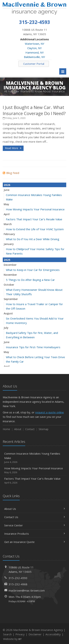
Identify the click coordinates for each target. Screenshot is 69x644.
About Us (34, 509)
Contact (30, 429)
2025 (7, 260)
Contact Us (34, 517)
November (10, 275)
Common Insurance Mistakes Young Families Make (34, 458)
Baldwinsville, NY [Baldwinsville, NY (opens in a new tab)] (34, 57)
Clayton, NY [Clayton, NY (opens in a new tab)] (34, 48)
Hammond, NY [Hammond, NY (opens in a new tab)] (35, 52)
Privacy (20, 634)
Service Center (34, 525)
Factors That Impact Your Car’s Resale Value (34, 219)
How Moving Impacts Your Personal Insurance (35, 209)
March (8, 224)
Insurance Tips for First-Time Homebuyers (33, 347)
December (10, 265)
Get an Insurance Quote (34, 542)
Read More (13, 148)
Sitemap (44, 429)
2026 (7, 185)
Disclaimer (35, 634)
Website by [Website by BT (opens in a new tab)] (12, 639)
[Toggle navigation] (63, 71)
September (11, 299)
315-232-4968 (18, 584)
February (9, 234)
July (6, 328)
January (9, 244)
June (7, 190)
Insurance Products (34, 534)
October (9, 285)
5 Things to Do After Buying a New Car (30, 280)
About (18, 429)
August (8, 313)
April (7, 214)
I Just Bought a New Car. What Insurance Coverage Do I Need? (34, 110)
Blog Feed (11, 173)
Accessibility (53, 634)
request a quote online (49, 412)
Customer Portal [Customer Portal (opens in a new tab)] (34, 64)
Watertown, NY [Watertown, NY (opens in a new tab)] (35, 44)
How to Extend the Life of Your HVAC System (35, 229)
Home (6, 429)
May (6, 204)
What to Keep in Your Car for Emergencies (33, 270)
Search (7, 634)
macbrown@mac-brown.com (27, 590)
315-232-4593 (18, 578)
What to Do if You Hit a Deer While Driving (33, 239)
